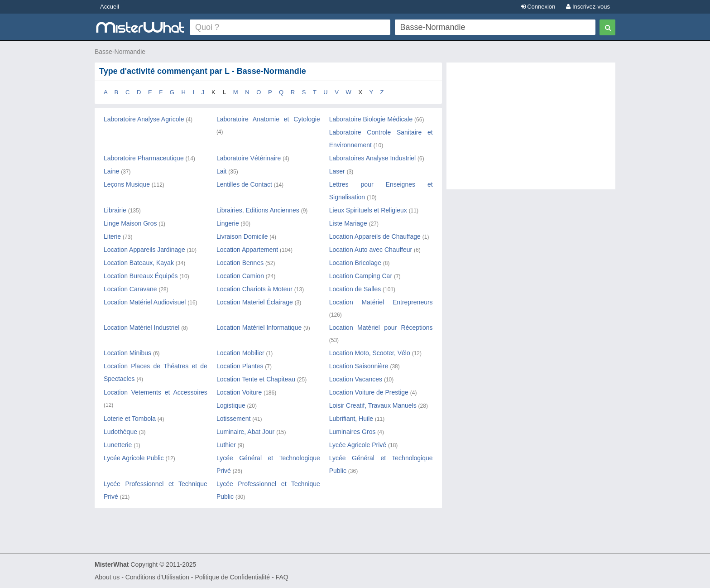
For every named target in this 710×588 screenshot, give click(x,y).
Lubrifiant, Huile (351, 419)
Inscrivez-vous (588, 7)
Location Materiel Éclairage (255, 302)
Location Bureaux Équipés (141, 276)
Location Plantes (240, 366)
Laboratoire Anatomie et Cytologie (268, 119)
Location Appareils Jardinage (144, 250)
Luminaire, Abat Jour (245, 432)
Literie (112, 236)
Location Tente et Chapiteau (256, 379)
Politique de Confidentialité (232, 577)
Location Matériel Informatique (259, 328)
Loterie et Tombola (130, 419)
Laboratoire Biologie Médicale (371, 119)
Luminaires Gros (353, 432)
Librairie (115, 210)
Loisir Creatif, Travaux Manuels (373, 405)
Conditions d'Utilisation (157, 577)
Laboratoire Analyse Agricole (144, 119)
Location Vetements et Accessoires (156, 392)
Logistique (231, 405)
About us (107, 577)
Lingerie (228, 223)
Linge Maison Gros (130, 223)
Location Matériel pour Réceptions (381, 328)
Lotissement (233, 419)
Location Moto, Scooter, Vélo (370, 353)
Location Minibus (127, 353)
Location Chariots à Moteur (254, 289)
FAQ (282, 577)
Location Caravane (130, 289)
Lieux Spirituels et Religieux (368, 210)
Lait (222, 171)
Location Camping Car (361, 276)
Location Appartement (247, 250)
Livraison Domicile (242, 236)
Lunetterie (118, 445)
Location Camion (240, 276)
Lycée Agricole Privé (358, 445)
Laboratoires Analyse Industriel (372, 158)
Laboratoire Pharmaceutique (144, 158)
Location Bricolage (355, 263)
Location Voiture (239, 392)
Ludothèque (120, 432)
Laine (111, 171)
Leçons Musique (127, 184)
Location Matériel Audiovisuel (145, 302)
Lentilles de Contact (244, 184)
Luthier (226, 445)
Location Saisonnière (359, 366)
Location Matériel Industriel (142, 328)
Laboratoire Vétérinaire (249, 158)
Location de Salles (355, 289)
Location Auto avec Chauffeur (371, 250)
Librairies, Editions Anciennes (258, 210)
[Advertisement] (531, 130)
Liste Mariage (348, 223)
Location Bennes (240, 263)
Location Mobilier (240, 353)
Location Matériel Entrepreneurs (381, 302)
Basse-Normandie (120, 52)
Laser (337, 171)
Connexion (538, 7)
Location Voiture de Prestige (369, 392)
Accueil (110, 7)
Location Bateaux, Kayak (139, 263)
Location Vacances (356, 379)
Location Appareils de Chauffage (375, 236)
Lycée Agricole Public (134, 458)
